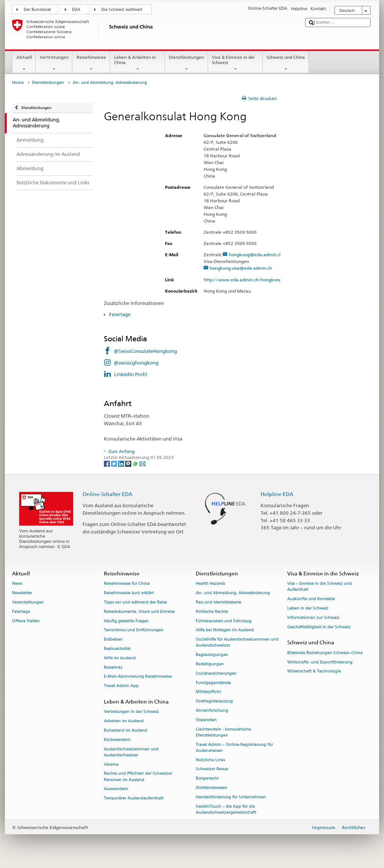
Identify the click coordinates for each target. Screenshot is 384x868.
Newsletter (22, 593)
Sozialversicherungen (216, 673)
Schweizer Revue (212, 769)
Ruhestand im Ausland (126, 730)
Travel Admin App (121, 686)
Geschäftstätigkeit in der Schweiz (319, 627)
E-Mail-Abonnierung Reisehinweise (138, 677)
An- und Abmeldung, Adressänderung (233, 593)
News (17, 584)
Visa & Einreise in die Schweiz (235, 63)
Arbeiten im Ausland (124, 721)
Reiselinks (113, 667)
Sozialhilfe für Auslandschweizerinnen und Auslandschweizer (237, 643)
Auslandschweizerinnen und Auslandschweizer (131, 752)
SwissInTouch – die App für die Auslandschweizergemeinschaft (226, 809)
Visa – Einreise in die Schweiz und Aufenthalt (319, 587)
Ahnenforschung (212, 710)
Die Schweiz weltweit (122, 10)
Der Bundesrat (37, 10)
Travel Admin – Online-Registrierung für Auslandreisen (234, 748)
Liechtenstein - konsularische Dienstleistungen (223, 732)
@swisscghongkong (136, 363)
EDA (76, 10)
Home (18, 83)
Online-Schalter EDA (107, 494)
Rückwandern (117, 740)
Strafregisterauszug (214, 701)
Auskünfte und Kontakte (311, 599)
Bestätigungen (210, 664)
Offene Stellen (26, 621)
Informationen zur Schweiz (313, 618)
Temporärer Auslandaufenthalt (134, 799)
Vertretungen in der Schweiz (131, 712)
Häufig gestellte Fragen (126, 621)
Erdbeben (113, 640)
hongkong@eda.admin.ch (255, 255)
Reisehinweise (91, 63)
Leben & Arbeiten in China (138, 63)
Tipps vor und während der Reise (135, 602)
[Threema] (129, 463)
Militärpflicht (208, 692)
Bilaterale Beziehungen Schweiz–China (325, 653)
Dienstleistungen (187, 63)
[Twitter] (115, 463)
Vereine (111, 764)
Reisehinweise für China (127, 584)
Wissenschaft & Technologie (314, 672)
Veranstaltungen (28, 602)
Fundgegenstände (213, 683)
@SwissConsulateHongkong (145, 351)
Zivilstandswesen (211, 788)
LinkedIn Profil (131, 374)
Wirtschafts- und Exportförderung (320, 662)
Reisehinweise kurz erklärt (129, 593)
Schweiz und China (286, 63)
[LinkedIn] (122, 463)
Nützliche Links (210, 760)
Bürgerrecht (207, 779)
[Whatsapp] (136, 463)
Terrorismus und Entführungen (134, 630)
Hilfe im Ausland (120, 658)
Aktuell (24, 63)
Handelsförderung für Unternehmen (231, 797)
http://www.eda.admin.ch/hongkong (246, 280)
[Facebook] (107, 463)
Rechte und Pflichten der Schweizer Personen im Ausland (138, 777)
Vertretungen (54, 63)
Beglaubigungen (212, 655)
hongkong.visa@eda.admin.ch (241, 268)
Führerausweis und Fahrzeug (224, 621)
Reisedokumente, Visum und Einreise (139, 612)
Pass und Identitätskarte (218, 602)
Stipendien (206, 720)
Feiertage (120, 314)
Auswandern (116, 789)
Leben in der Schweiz (308, 609)
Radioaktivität (117, 649)
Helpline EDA (277, 494)
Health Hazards (210, 584)
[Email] (142, 463)
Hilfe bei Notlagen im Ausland (225, 630)
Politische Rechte (212, 612)
